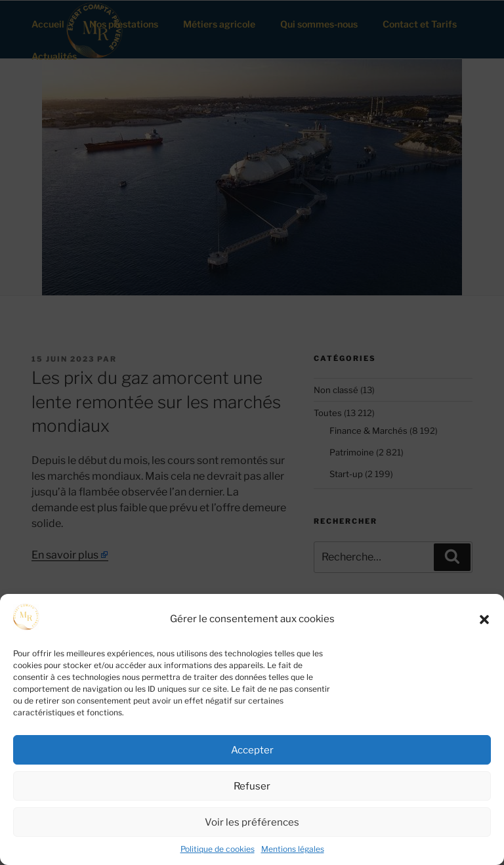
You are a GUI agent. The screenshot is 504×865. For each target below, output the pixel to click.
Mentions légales (293, 849)
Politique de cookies (218, 849)
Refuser (252, 786)
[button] (484, 620)
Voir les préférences (252, 822)
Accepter (252, 750)
